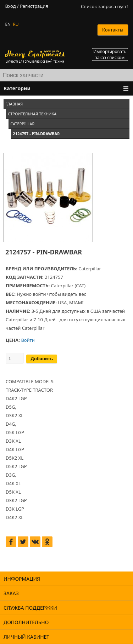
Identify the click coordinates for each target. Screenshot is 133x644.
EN (8, 24)
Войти (28, 340)
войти (39, 294)
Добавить (42, 359)
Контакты (113, 30)
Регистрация (34, 6)
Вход (10, 6)
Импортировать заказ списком (110, 54)
